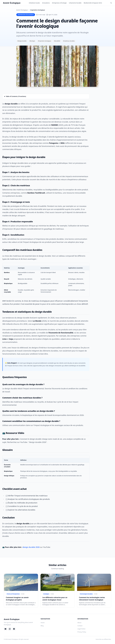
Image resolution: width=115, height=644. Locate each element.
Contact (80, 626)
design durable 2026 (31, 547)
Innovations (46, 3)
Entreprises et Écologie (59, 3)
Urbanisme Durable (75, 3)
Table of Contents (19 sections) (16, 96)
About (79, 623)
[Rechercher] (111, 3)
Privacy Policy (82, 632)
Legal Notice (81, 629)
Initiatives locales (34, 3)
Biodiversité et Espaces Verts (93, 3)
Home (43, 623)
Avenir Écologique (22, 10)
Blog (42, 626)
